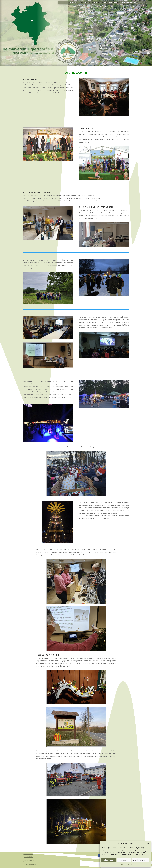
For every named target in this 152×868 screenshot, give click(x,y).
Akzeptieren (109, 860)
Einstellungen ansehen (140, 860)
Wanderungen (114, 2)
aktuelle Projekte (126, 2)
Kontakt (28, 856)
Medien (95, 2)
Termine (104, 2)
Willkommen (73, 2)
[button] (148, 843)
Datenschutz (122, 864)
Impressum (130, 864)
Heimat (137, 2)
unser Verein (84, 2)
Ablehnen (124, 860)
